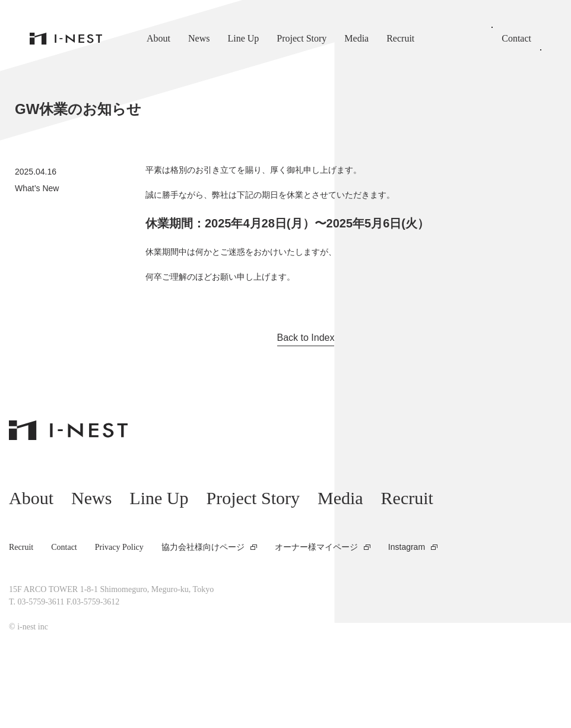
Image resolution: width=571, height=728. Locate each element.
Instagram (407, 547)
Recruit (400, 38)
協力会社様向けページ (203, 547)
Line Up (243, 38)
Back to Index (306, 338)
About (158, 38)
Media (356, 38)
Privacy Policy (119, 547)
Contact (516, 38)
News (199, 38)
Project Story (302, 38)
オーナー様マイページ (316, 547)
